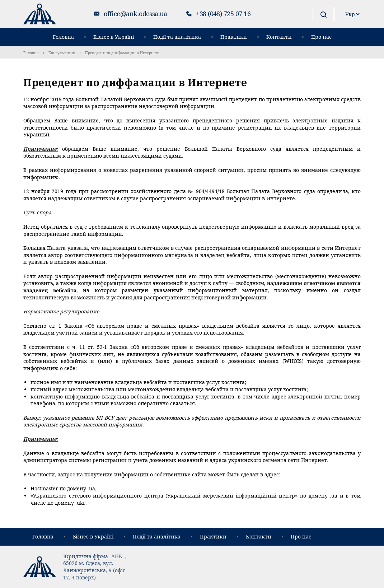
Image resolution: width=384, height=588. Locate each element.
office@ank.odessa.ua (135, 14)
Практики (234, 37)
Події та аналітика (177, 37)
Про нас (321, 37)
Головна (63, 37)
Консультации (62, 53)
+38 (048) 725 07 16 (223, 14)
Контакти (279, 37)
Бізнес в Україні (114, 37)
